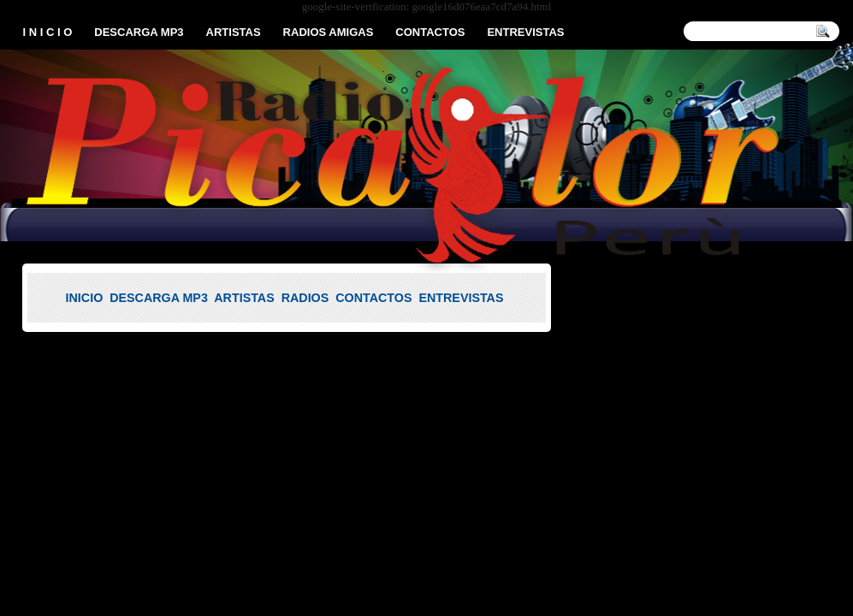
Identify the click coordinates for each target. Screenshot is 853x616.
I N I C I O (48, 32)
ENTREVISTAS (525, 32)
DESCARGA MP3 (139, 32)
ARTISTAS (234, 32)
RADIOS (305, 298)
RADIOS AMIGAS (329, 32)
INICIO (85, 298)
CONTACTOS (430, 32)
